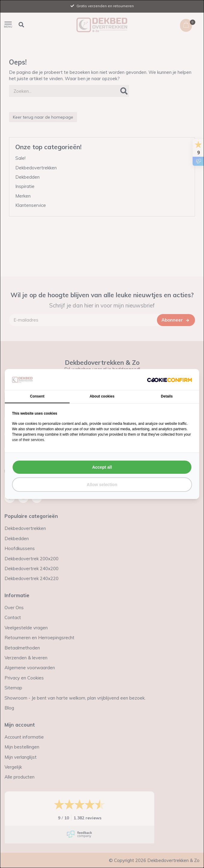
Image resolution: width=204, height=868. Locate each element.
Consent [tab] (37, 396)
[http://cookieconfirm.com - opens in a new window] (169, 380)
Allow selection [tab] (102, 485)
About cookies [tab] (102, 396)
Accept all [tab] (102, 467)
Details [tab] (167, 396)
